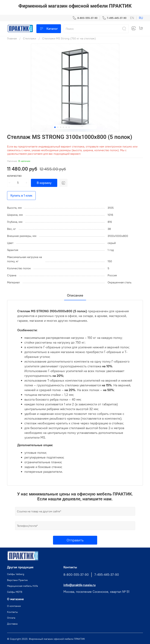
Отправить (75, 540)
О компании (14, 606)
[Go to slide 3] (61, 127)
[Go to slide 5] (66, 127)
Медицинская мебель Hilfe (23, 586)
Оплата (11, 618)
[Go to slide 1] (55, 127)
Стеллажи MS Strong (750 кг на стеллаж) (69, 38)
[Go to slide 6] (69, 127)
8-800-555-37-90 (85, 18)
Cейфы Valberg (16, 574)
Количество (14, 176)
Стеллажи (30, 38)
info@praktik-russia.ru (80, 585)
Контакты (12, 612)
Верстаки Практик (17, 580)
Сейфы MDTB (15, 592)
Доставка (12, 624)
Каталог (49, 29)
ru (141, 18)
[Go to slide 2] (58, 127)
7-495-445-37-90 (114, 18)
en (132, 18)
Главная (12, 38)
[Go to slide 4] (63, 127)
